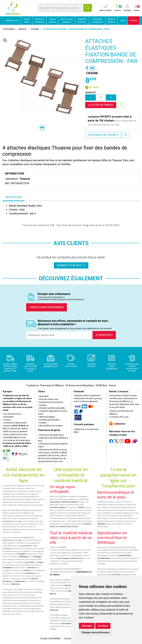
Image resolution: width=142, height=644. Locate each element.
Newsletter (8, 417)
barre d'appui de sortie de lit (69, 558)
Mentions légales (47, 417)
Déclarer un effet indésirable (51, 408)
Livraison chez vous (119, 417)
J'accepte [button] (87, 626)
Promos (134, 21)
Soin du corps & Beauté (67, 21)
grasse (41, 562)
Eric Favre (117, 575)
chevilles (81, 507)
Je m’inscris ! (104, 335)
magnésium (20, 581)
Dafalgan (38, 557)
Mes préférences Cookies (50, 426)
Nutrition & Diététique (39, 21)
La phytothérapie (124, 556)
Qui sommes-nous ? (12, 414)
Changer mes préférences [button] (96, 632)
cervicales (54, 507)
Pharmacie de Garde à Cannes (52, 450)
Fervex (27, 570)
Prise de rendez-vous (48, 399)
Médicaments (12, 21)
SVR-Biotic (101, 524)
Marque (22, 29)
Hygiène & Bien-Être (82, 21)
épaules (62, 507)
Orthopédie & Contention (97, 21)
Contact (7, 420)
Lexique (42, 405)
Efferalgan (24, 557)
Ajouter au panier (101, 105)
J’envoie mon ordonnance (47, 307)
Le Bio (123, 21)
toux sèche (30, 562)
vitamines (16, 584)
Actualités (43, 396)
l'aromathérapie (104, 558)
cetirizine (31, 568)
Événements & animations (51, 402)
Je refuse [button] (103, 626)
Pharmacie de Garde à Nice (51, 435)
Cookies (42, 423)
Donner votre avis (71, 265)
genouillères (55, 502)
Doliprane (22, 554)
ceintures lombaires (69, 502)
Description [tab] (13, 197)
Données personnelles (49, 420)
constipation (7, 568)
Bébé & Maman (52, 21)
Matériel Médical (111, 21)
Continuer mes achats (103, 135)
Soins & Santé (27, 21)
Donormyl (29, 573)
